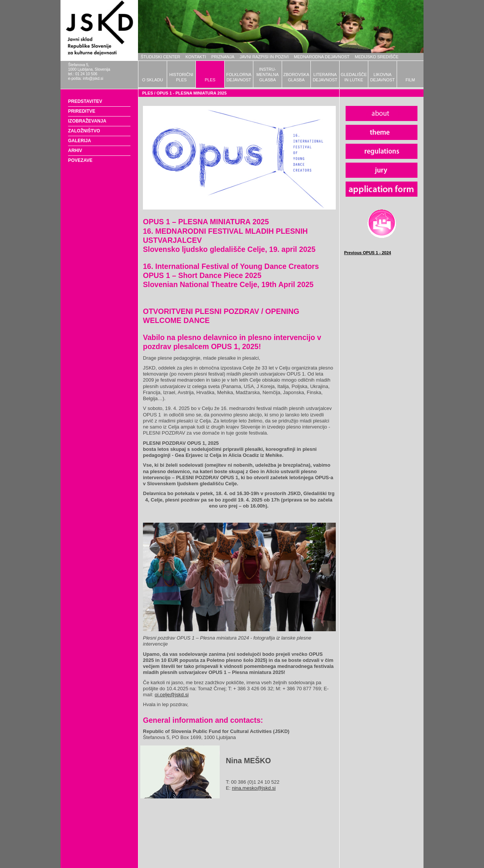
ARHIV (75, 151)
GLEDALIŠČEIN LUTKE (354, 77)
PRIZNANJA (223, 57)
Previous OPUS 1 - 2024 (368, 253)
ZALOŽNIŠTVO (84, 131)
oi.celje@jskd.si (172, 695)
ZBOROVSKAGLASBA (296, 77)
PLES (210, 80)
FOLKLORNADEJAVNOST (239, 77)
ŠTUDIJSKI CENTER (161, 57)
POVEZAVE (80, 160)
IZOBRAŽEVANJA (87, 121)
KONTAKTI (196, 57)
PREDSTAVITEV (85, 101)
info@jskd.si (93, 78)
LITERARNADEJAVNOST (325, 77)
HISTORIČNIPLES (181, 77)
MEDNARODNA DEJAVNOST (322, 57)
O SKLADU (153, 80)
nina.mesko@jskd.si (254, 788)
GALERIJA (80, 141)
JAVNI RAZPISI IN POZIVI (264, 57)
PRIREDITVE (82, 111)
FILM (410, 80)
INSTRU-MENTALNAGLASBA (268, 75)
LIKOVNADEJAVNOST (382, 77)
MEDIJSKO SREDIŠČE (377, 57)
